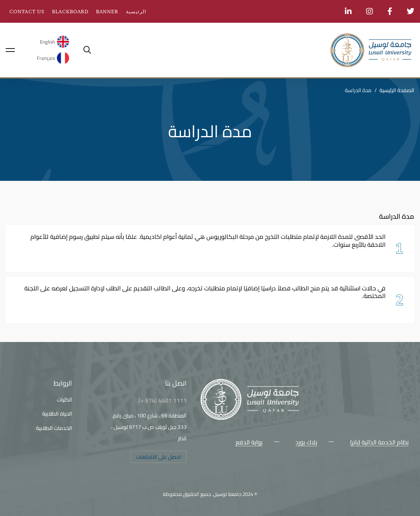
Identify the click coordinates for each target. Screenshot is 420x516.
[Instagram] (386, 459)
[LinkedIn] (352, 459)
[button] (159, 457)
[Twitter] (409, 459)
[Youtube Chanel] (374, 459)
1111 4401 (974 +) (163, 400)
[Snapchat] (363, 459)
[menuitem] (53, 42)
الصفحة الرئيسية (397, 90)
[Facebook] (397, 459)
